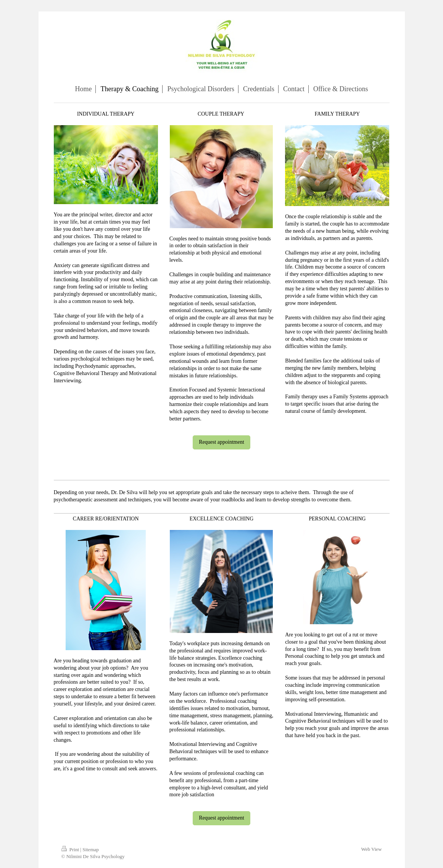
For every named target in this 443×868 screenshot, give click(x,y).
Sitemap (91, 849)
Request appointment (221, 442)
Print (71, 849)
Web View (372, 849)
